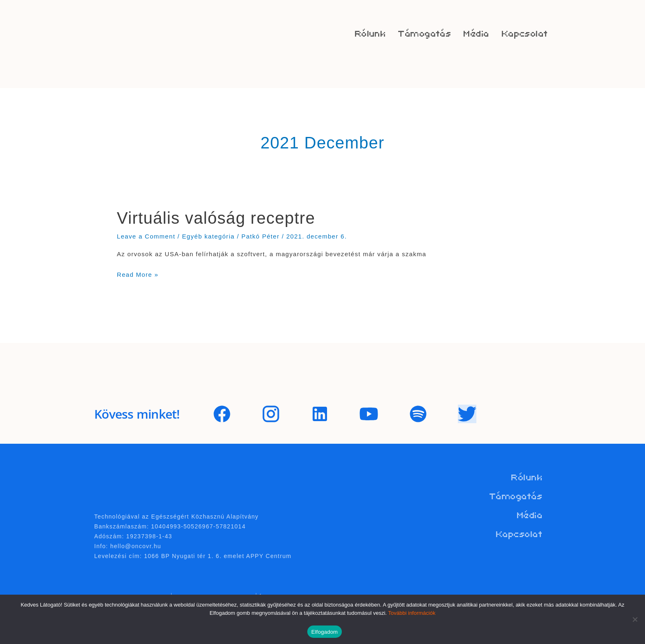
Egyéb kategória (209, 236)
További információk (412, 613)
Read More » (138, 273)
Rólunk (371, 34)
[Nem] (635, 619)
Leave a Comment (146, 236)
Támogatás (425, 34)
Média (476, 34)
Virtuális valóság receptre (216, 218)
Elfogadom (325, 632)
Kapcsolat (525, 34)
